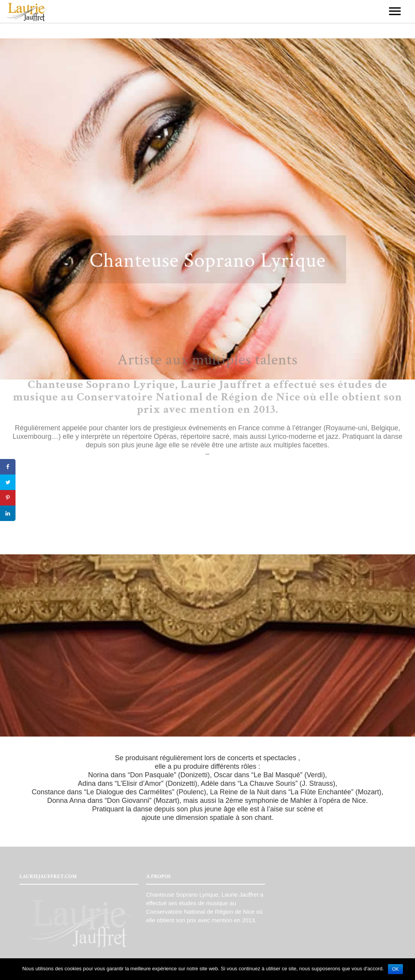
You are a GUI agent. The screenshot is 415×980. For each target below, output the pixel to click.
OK (395, 969)
